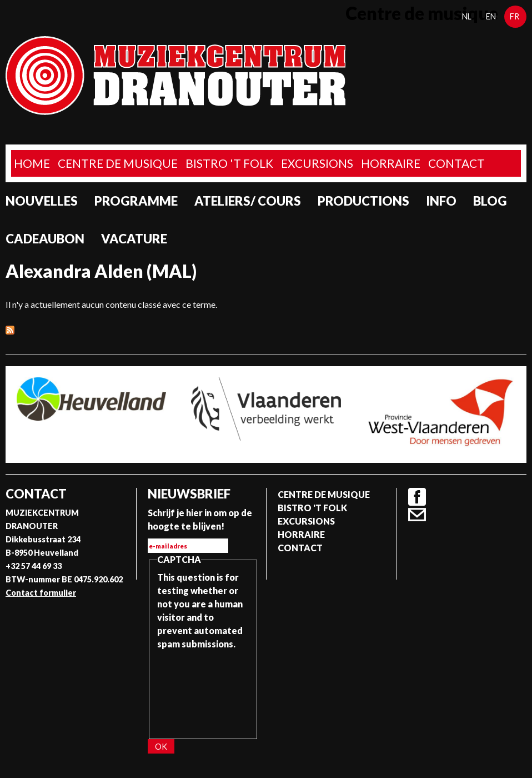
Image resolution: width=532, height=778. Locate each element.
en (491, 16)
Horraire (391, 163)
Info (441, 201)
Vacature (134, 239)
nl (467, 16)
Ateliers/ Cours (248, 201)
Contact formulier (41, 593)
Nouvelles (42, 201)
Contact (456, 163)
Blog (490, 201)
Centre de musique (118, 163)
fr (515, 16)
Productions (363, 201)
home (32, 163)
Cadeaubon (45, 239)
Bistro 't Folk (229, 163)
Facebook (417, 497)
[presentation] (203, 691)
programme (136, 201)
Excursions (317, 163)
